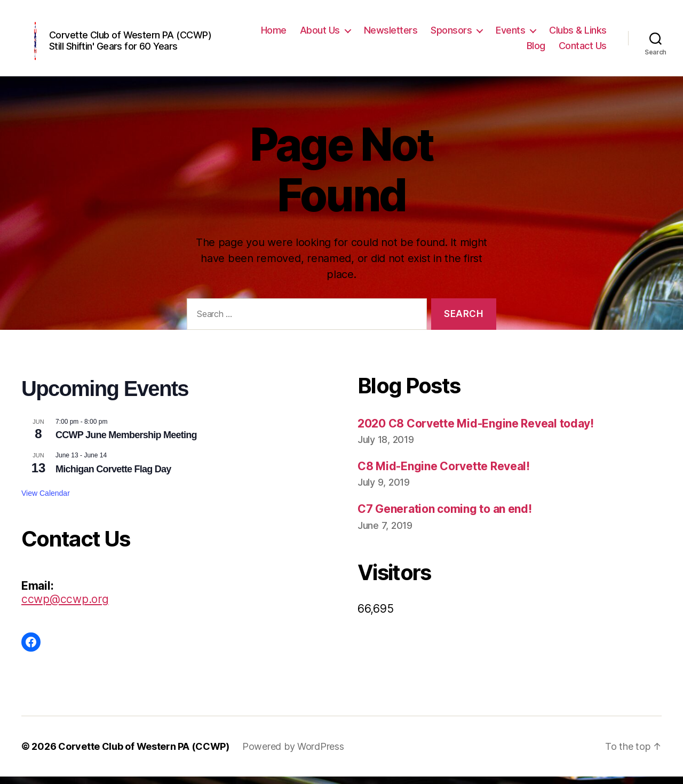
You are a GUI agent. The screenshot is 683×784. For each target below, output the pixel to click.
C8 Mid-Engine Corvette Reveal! (444, 473)
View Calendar (46, 500)
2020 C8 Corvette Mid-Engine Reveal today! (476, 430)
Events (510, 33)
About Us (320, 33)
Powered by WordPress (293, 754)
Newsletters (391, 33)
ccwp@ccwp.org (65, 607)
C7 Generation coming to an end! (445, 516)
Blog (536, 49)
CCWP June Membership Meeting (126, 442)
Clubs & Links (578, 33)
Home (274, 33)
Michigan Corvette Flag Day (113, 476)
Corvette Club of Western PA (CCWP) (144, 754)
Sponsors (451, 33)
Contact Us (583, 49)
